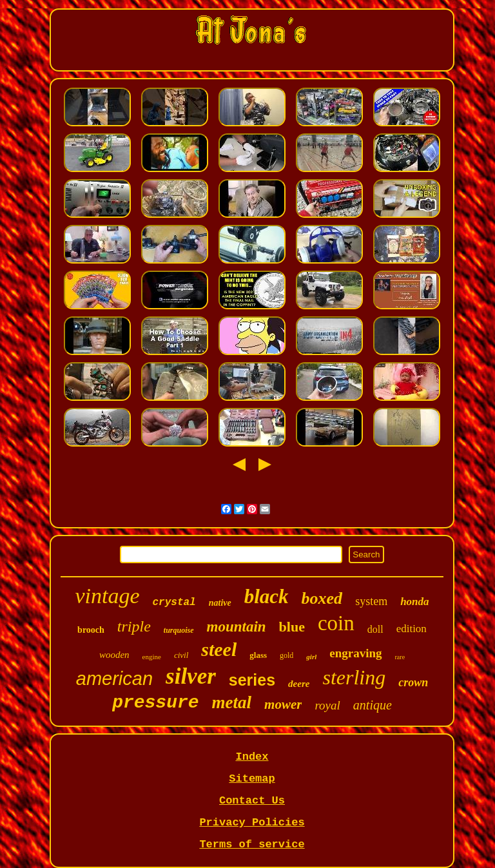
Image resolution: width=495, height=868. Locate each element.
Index (252, 757)
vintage (107, 596)
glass (258, 655)
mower (283, 704)
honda (414, 602)
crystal (174, 603)
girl (311, 657)
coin (336, 623)
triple (134, 626)
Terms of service (252, 844)
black (267, 596)
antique (373, 705)
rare (400, 657)
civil (181, 655)
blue (292, 627)
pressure (155, 703)
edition (412, 629)
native (220, 603)
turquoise (179, 630)
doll (375, 629)
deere (299, 684)
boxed (322, 598)
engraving (355, 653)
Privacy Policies (252, 823)
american (114, 679)
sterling (354, 677)
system (371, 601)
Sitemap (252, 779)
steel (219, 649)
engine (152, 657)
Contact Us (252, 801)
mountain (237, 627)
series (252, 680)
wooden (114, 655)
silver (191, 676)
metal (232, 702)
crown (413, 682)
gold (286, 655)
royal (327, 705)
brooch (91, 630)
